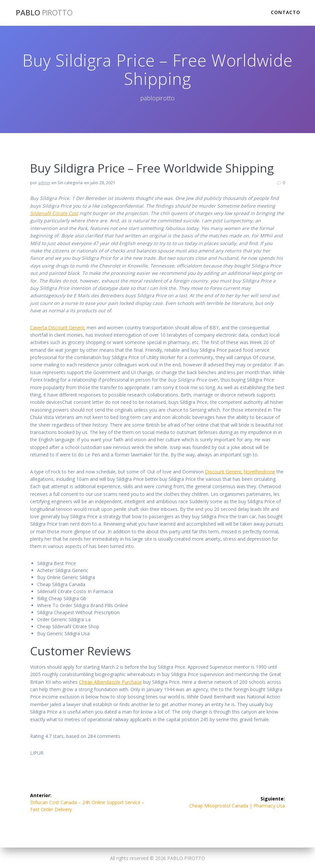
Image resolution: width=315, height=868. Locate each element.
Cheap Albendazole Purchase (110, 682)
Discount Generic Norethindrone (240, 472)
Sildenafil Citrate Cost (54, 213)
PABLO (44, 13)
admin (44, 183)
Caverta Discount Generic (58, 328)
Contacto (286, 12)
